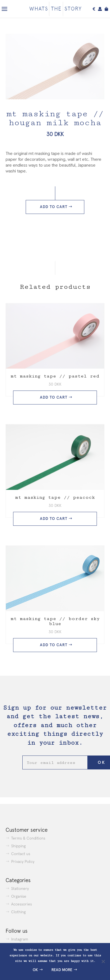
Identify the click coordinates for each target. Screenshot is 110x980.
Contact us (21, 854)
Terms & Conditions (28, 838)
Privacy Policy (23, 861)
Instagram (20, 939)
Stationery (20, 888)
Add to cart (54, 207)
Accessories (21, 904)
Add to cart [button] (54, 397)
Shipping (18, 846)
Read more (62, 970)
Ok (35, 970)
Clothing (18, 912)
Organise (19, 896)
